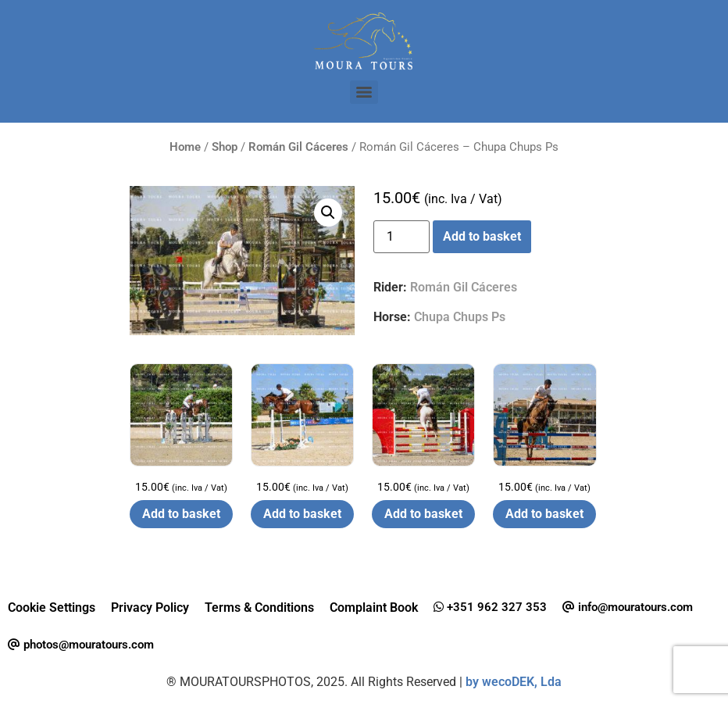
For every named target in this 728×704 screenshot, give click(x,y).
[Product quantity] (401, 237)
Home (185, 147)
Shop (225, 147)
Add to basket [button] (181, 514)
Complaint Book (374, 608)
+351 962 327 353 (490, 607)
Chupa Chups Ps (460, 317)
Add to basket (482, 236)
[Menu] (364, 92)
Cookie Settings (52, 608)
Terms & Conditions (259, 608)
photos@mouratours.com (81, 645)
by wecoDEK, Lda (514, 682)
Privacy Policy (150, 608)
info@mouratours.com (628, 607)
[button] (328, 213)
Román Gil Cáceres (298, 147)
